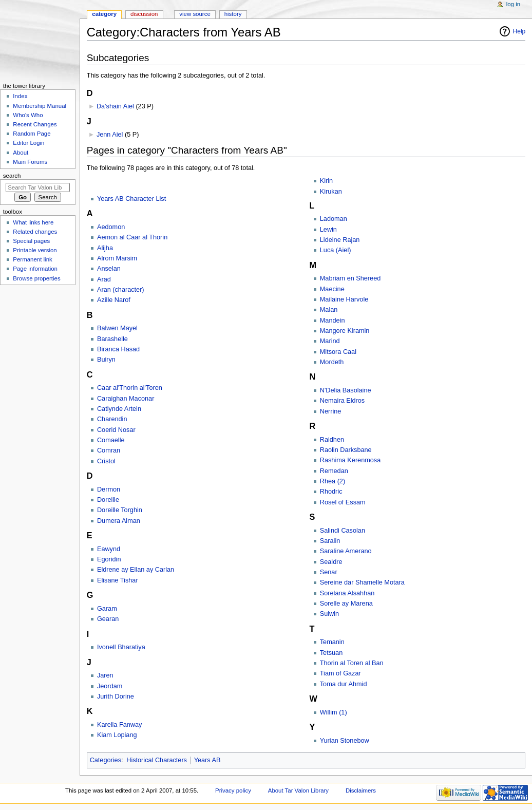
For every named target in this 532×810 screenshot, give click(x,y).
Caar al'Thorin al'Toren (130, 388)
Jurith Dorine (116, 696)
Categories (106, 760)
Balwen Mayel (117, 328)
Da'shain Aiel (115, 106)
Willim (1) (334, 712)
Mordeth (332, 362)
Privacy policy (233, 790)
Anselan (109, 269)
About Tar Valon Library (298, 790)
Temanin (332, 642)
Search (12, 176)
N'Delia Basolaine (346, 390)
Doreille (108, 500)
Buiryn (106, 360)
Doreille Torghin (120, 510)
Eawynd (109, 549)
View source (195, 14)
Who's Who (28, 115)
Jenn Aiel (110, 135)
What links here (33, 222)
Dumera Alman (119, 521)
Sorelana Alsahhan (347, 593)
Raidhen (332, 440)
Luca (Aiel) (336, 250)
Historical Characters (157, 760)
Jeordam (110, 686)
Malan (329, 310)
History (233, 14)
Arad (104, 279)
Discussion (144, 14)
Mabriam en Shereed (350, 278)
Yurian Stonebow (345, 741)
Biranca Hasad (118, 349)
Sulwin (329, 614)
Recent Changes (35, 124)
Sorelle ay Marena (346, 604)
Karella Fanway (119, 725)
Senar (329, 572)
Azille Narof (114, 300)
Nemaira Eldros (342, 401)
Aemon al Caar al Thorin (132, 237)
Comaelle (111, 440)
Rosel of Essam (343, 502)
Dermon (109, 489)
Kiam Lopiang (117, 735)
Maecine (332, 289)
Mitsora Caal (338, 352)
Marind (330, 341)
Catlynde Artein (119, 409)
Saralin (330, 541)
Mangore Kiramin (345, 331)
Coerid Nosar (116, 430)
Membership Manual (40, 106)
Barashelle (112, 339)
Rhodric (331, 492)
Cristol (106, 461)
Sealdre (331, 562)
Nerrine (331, 411)
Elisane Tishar (118, 580)
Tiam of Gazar (340, 673)
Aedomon (111, 227)
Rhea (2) (332, 481)
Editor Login (28, 143)
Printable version (35, 250)
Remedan (334, 471)
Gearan (108, 619)
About (21, 153)
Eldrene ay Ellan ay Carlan (136, 570)
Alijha (105, 248)
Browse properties (36, 278)
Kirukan (331, 192)
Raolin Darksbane (346, 450)
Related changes (35, 232)
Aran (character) (121, 290)
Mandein (332, 321)
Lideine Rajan (340, 240)
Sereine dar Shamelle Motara (362, 582)
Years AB (207, 760)
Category (104, 14)
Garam (107, 609)
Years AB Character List (131, 199)
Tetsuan (331, 653)
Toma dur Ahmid (344, 684)
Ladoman (334, 219)
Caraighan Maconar (126, 399)
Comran (109, 450)
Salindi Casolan (343, 531)
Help (519, 31)
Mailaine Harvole (344, 299)
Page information (35, 269)
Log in (513, 4)
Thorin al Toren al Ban (352, 663)
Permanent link (32, 259)
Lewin (328, 230)
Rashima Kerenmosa (350, 460)
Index (20, 96)
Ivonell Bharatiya (121, 647)
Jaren (105, 675)
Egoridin (109, 559)
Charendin (112, 419)
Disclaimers (361, 790)
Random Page (32, 134)
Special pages (31, 241)
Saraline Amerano (346, 551)
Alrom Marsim (117, 258)
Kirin (326, 181)
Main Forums (30, 162)
